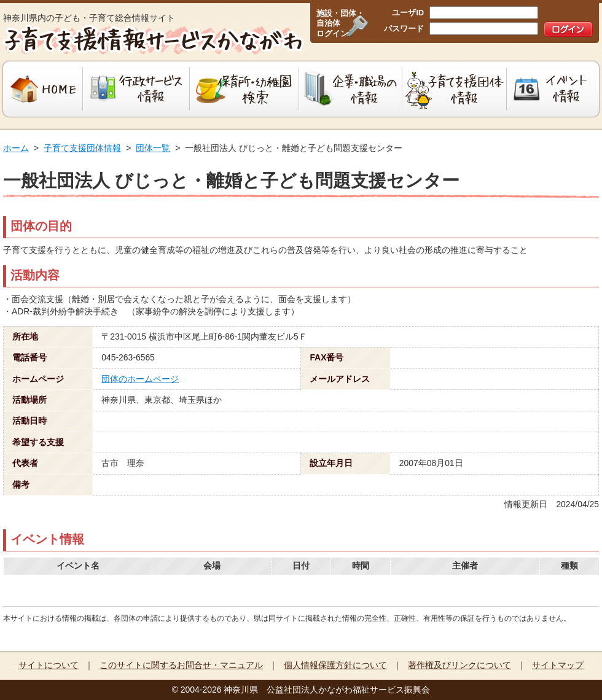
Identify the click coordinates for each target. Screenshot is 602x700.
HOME (41, 89)
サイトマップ (558, 665)
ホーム (16, 148)
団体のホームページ (140, 379)
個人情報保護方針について (335, 665)
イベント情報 (554, 89)
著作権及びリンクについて (459, 665)
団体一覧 (153, 148)
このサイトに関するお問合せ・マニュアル (181, 665)
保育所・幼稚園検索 (244, 89)
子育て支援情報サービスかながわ (152, 40)
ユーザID (408, 13)
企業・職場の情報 (351, 89)
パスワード (404, 29)
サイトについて (49, 665)
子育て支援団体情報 (455, 89)
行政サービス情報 (136, 89)
